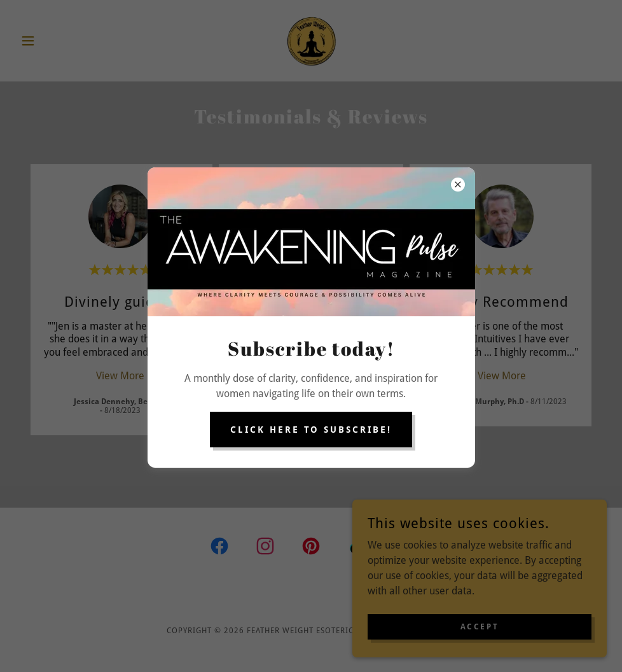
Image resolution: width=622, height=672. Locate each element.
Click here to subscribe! (311, 430)
